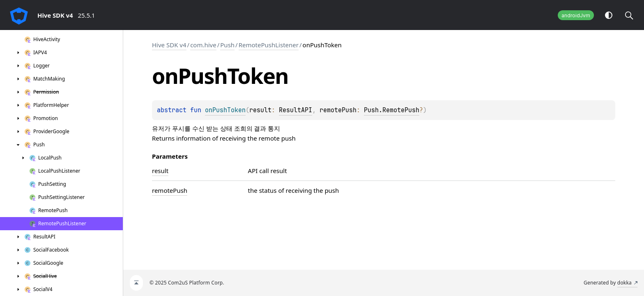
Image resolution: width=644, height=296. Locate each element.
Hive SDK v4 (169, 45)
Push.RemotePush (392, 110)
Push (227, 45)
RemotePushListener (269, 45)
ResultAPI (296, 110)
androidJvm (576, 15)
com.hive (203, 45)
